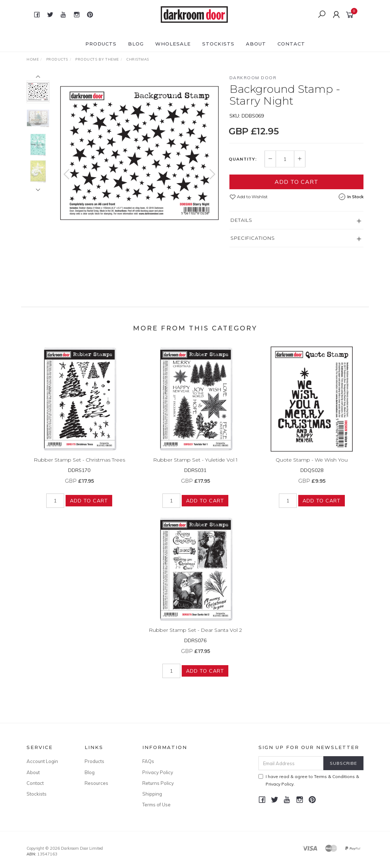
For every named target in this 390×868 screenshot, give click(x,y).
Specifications (253, 238)
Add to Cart (296, 182)
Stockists (218, 44)
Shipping (152, 794)
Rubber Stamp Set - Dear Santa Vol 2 (195, 635)
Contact (291, 44)
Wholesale (173, 44)
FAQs (148, 761)
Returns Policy (158, 783)
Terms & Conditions (334, 776)
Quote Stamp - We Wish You (312, 465)
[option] (139, 153)
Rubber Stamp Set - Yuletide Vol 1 (195, 465)
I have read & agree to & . (309, 780)
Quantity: (243, 159)
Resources (96, 783)
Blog (136, 44)
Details (241, 220)
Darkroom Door (253, 78)
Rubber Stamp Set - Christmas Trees (79, 465)
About (256, 44)
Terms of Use (156, 805)
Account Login (42, 761)
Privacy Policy (158, 772)
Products (101, 44)
